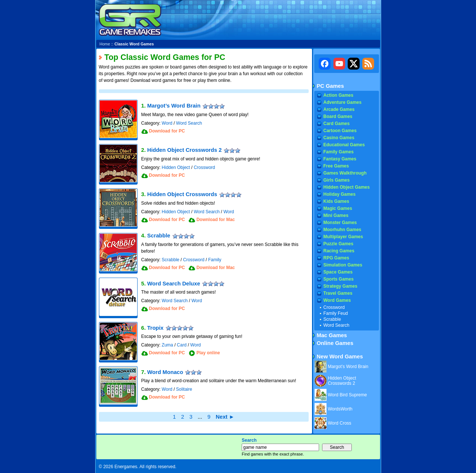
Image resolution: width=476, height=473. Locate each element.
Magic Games (338, 208)
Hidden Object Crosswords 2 (184, 150)
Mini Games (336, 215)
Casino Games (339, 138)
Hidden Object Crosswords (182, 194)
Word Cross (340, 423)
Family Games (339, 152)
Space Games (338, 272)
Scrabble (159, 236)
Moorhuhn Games (342, 230)
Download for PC (167, 131)
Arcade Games (339, 109)
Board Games (338, 116)
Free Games (336, 166)
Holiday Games (340, 194)
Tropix (155, 328)
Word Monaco (165, 372)
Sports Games (339, 279)
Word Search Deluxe (174, 284)
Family (215, 260)
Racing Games (339, 251)
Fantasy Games (340, 159)
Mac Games (332, 335)
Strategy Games (340, 286)
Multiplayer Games (343, 237)
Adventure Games (343, 102)
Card (182, 345)
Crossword (204, 167)
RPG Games (336, 258)
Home (105, 44)
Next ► (225, 417)
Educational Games (344, 145)
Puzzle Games (339, 244)
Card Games (337, 124)
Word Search (189, 123)
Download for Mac (216, 220)
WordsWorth (340, 409)
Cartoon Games (340, 131)
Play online (208, 353)
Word (167, 123)
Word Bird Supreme (348, 395)
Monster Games (340, 223)
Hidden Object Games (347, 187)
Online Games (335, 343)
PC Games (330, 86)
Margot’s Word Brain (174, 106)
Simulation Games (343, 265)
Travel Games (338, 293)
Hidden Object (176, 167)
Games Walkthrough (345, 173)
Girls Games (337, 180)
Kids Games (336, 201)
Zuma (168, 345)
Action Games (339, 95)
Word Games (337, 300)
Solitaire (184, 389)
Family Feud (336, 313)
